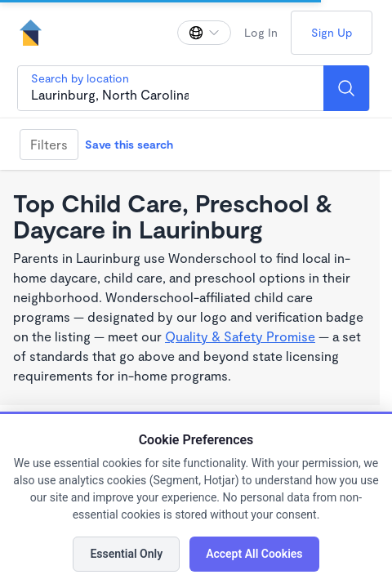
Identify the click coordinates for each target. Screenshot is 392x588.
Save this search (129, 144)
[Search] (346, 88)
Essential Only (126, 554)
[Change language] (204, 33)
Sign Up (332, 32)
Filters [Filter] (49, 144)
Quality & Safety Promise (240, 336)
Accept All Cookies (254, 554)
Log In (261, 32)
